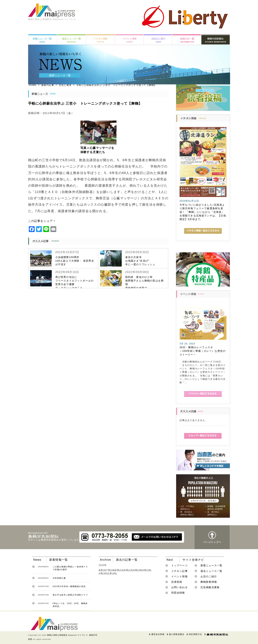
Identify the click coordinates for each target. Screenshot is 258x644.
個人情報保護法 (177, 634)
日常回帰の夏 (59, 578)
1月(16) (112, 573)
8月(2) (102, 570)
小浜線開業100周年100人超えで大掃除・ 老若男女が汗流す (75, 261)
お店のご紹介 (209, 576)
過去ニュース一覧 (211, 571)
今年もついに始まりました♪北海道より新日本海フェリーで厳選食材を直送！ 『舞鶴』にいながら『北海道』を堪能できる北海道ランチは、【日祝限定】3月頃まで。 (203, 212)
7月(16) (111, 570)
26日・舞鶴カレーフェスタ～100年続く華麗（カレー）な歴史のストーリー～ (203, 351)
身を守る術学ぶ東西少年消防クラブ (70, 595)
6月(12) (120, 570)
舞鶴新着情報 (209, 582)
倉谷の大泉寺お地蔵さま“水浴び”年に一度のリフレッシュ (140, 261)
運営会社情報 (158, 634)
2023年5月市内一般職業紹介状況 (69, 586)
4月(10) (138, 570)
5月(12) (129, 570)
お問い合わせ (179, 587)
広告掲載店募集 (210, 587)
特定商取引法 (195, 634)
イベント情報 (179, 576)
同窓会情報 (178, 593)
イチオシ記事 (179, 571)
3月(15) (147, 570)
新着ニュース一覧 (211, 565)
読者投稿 (177, 582)
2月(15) (103, 573)
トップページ (179, 565)
